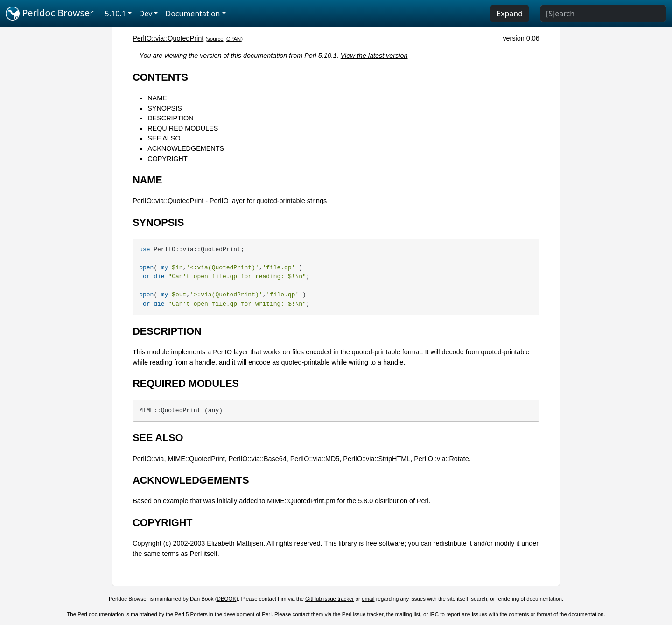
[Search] (603, 14)
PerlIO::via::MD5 (315, 459)
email (368, 599)
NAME (157, 98)
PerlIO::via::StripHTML (377, 459)
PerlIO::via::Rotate (441, 459)
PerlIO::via (148, 459)
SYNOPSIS (165, 108)
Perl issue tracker (363, 614)
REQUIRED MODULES (183, 128)
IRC (434, 614)
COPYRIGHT (168, 159)
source (215, 39)
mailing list (408, 614)
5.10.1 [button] (115, 14)
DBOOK (227, 599)
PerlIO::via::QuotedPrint (168, 38)
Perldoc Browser (50, 14)
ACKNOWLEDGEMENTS (186, 148)
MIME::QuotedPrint (196, 459)
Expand (510, 14)
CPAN (234, 39)
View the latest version (374, 56)
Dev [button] (146, 14)
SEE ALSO (164, 138)
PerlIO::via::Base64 (258, 459)
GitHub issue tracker (329, 599)
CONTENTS (160, 77)
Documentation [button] (192, 14)
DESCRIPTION (170, 118)
